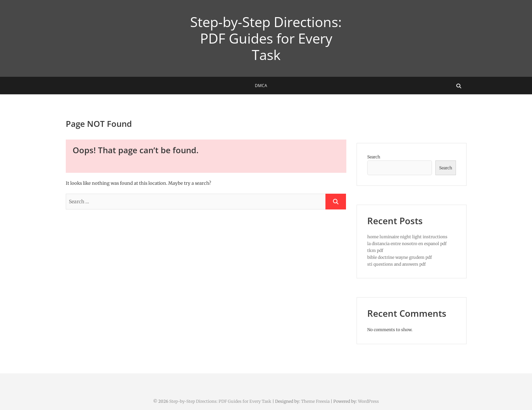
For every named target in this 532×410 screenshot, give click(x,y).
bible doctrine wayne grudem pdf (400, 257)
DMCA (261, 86)
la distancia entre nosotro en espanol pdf (407, 244)
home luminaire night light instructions (407, 237)
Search (374, 157)
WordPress (368, 401)
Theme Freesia (315, 401)
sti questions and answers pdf (397, 264)
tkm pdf (375, 250)
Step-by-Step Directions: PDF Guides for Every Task (266, 38)
